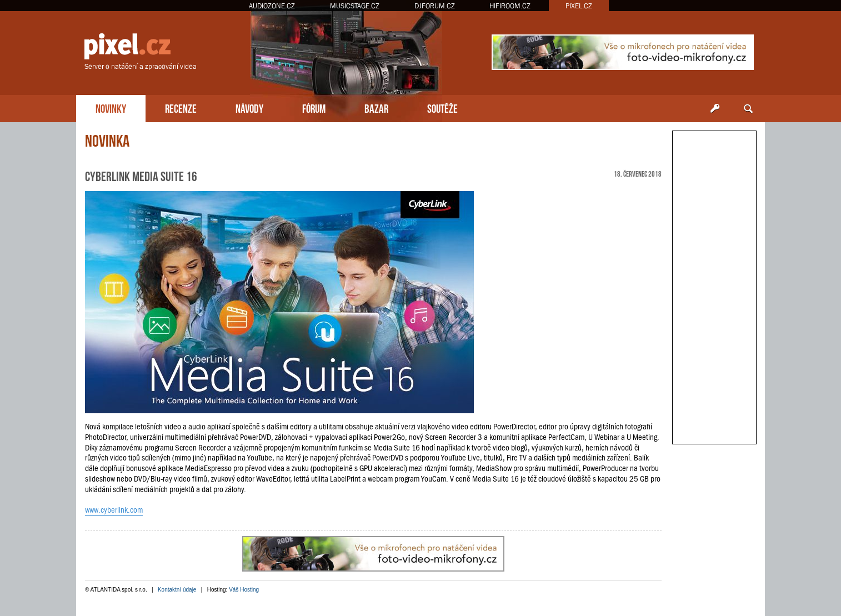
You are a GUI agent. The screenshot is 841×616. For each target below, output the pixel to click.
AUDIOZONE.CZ (272, 6)
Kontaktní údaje (177, 590)
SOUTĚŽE (442, 107)
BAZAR (376, 107)
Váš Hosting (244, 590)
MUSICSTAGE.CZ (355, 6)
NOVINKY (111, 107)
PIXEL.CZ (579, 6)
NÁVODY (249, 107)
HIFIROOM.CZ (510, 6)
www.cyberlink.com (114, 510)
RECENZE (181, 107)
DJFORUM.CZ (435, 6)
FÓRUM (314, 107)
